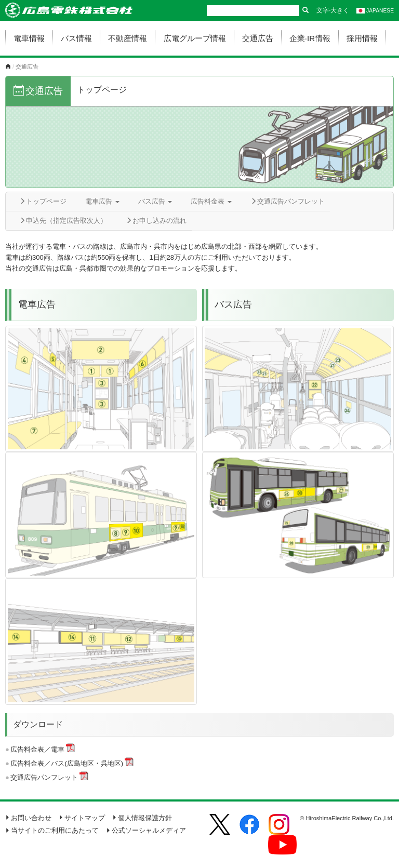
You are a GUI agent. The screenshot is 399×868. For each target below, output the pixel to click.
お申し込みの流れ (156, 221)
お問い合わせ (28, 818)
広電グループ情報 (195, 38)
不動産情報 (128, 38)
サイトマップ (82, 818)
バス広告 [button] (155, 201)
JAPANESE (375, 11)
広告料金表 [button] (211, 201)
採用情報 (362, 38)
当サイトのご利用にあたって (52, 830)
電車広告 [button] (102, 201)
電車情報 (29, 38)
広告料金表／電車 (37, 749)
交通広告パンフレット (288, 201)
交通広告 (258, 38)
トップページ (43, 201)
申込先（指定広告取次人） (63, 221)
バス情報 (76, 38)
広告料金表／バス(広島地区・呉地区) (67, 763)
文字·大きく (333, 10)
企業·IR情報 (310, 38)
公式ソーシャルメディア (146, 830)
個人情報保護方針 (142, 818)
